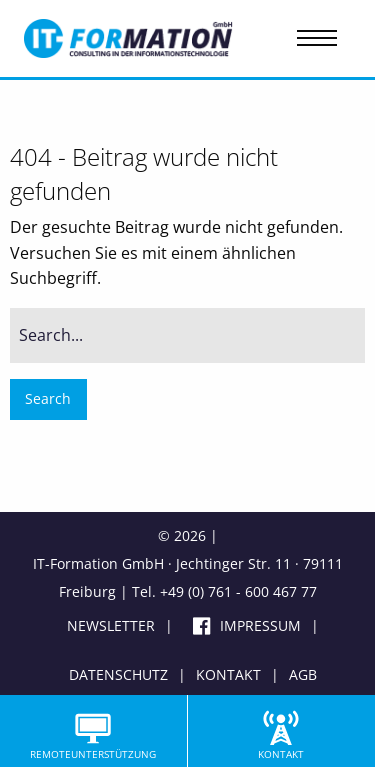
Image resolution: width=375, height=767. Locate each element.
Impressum (260, 625)
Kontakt (228, 674)
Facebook (191, 630)
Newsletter (111, 625)
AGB (303, 674)
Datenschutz (118, 674)
